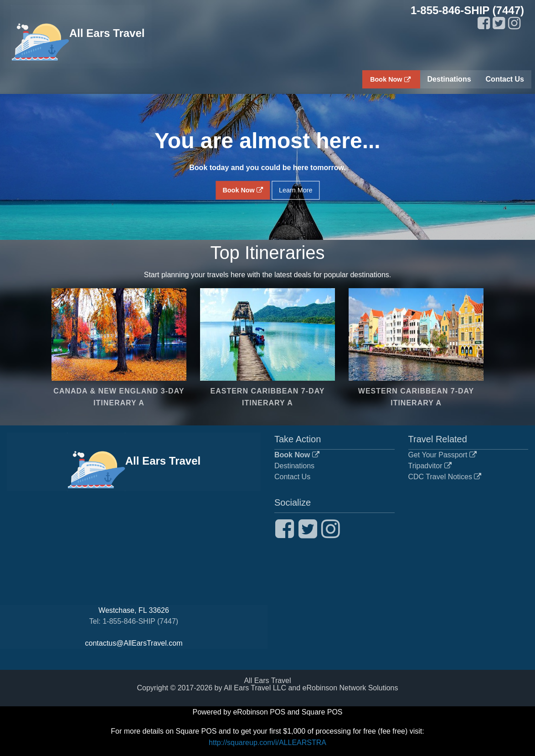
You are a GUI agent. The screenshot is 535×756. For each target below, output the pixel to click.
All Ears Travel (78, 34)
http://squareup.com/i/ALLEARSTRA (267, 743)
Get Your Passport (442, 455)
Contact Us (292, 477)
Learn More (296, 190)
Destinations (294, 466)
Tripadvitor (430, 466)
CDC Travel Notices (445, 477)
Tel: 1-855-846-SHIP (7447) (134, 621)
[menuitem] (391, 79)
